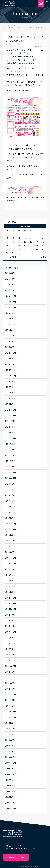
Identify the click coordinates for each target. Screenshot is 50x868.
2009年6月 (10, 780)
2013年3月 (10, 649)
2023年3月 (10, 398)
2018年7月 (10, 512)
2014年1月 (10, 626)
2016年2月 (10, 552)
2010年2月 (10, 751)
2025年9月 (10, 313)
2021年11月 (10, 438)
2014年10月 (10, 609)
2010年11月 (10, 712)
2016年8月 (10, 541)
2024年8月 (10, 358)
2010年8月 (10, 729)
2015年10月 (10, 563)
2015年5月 (10, 581)
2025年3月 (10, 341)
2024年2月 (10, 364)
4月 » (43, 257)
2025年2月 (10, 347)
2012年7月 (10, 677)
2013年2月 (10, 655)
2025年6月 (10, 330)
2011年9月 (10, 700)
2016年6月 (10, 546)
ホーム (5, 25)
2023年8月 (10, 387)
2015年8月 (10, 569)
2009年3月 (10, 791)
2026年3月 (10, 279)
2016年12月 (10, 524)
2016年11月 (10, 529)
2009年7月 (10, 774)
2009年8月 (10, 768)
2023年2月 (10, 404)
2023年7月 (10, 393)
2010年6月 (10, 740)
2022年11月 (10, 415)
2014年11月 (10, 603)
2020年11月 (10, 478)
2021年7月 (10, 450)
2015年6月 (10, 575)
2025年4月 (10, 336)
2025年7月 (10, 324)
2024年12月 (10, 353)
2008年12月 (10, 808)
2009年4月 (10, 786)
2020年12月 (10, 472)
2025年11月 (10, 302)
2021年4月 (10, 461)
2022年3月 (10, 427)
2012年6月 (10, 683)
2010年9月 (10, 723)
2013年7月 (10, 643)
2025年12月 (10, 296)
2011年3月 (10, 706)
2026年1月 (10, 290)
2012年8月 (10, 672)
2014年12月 (10, 598)
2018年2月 (10, 518)
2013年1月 (10, 660)
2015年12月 (10, 558)
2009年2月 (10, 797)
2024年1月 (10, 370)
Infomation (14, 25)
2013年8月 (10, 637)
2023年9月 (10, 381)
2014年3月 (10, 620)
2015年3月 (10, 592)
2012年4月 (10, 689)
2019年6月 (10, 495)
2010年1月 (10, 757)
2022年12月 (10, 410)
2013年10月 (10, 632)
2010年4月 (10, 746)
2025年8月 (10, 319)
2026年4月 (10, 273)
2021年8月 (10, 444)
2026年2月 (10, 284)
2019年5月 (10, 501)
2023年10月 (10, 376)
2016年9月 (10, 535)
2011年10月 (10, 694)
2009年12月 (10, 763)
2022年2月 (10, 432)
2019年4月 (10, 507)
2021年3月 (10, 467)
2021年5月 (10, 455)
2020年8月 (10, 484)
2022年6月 (10, 421)
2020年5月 (10, 489)
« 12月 (13, 257)
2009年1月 (10, 803)
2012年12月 (10, 666)
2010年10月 (10, 717)
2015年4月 (10, 586)
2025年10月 (10, 307)
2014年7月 (10, 615)
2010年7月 (10, 734)
